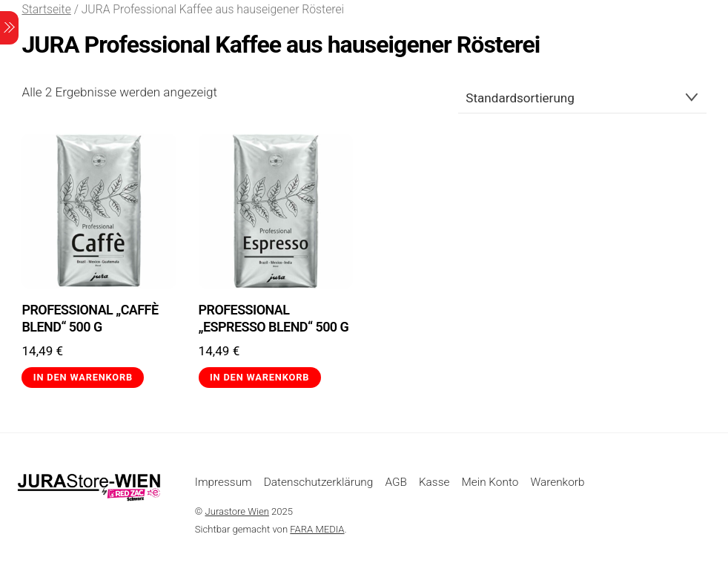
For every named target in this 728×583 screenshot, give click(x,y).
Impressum (224, 482)
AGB (396, 482)
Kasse (434, 482)
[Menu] (9, 28)
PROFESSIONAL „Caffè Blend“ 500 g (90, 318)
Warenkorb (557, 482)
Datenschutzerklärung (319, 482)
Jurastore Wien (237, 511)
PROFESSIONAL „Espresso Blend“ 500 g (274, 318)
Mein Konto (490, 482)
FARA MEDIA (317, 529)
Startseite (46, 9)
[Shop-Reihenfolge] (582, 98)
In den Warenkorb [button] (83, 377)
